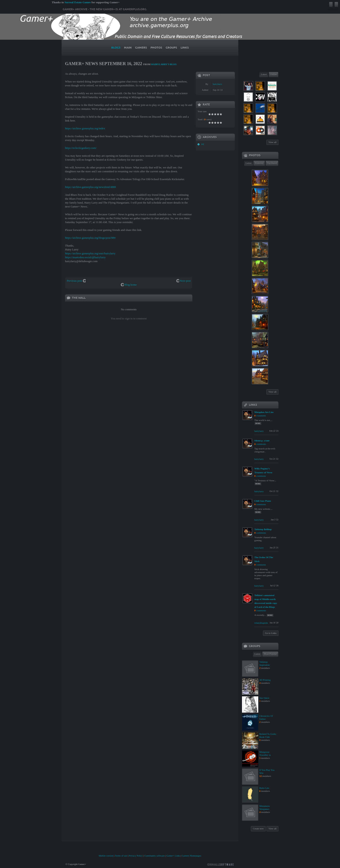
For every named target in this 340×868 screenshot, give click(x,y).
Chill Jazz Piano (263, 501)
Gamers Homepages (192, 856)
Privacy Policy (136, 856)
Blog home (130, 285)
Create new (258, 829)
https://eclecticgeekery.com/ (81, 148)
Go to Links (271, 633)
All (203, 144)
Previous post (74, 281)
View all (272, 142)
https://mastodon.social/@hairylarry (85, 257)
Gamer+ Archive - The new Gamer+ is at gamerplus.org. (105, 9)
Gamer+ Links (173, 856)
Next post (185, 281)
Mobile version (106, 856)
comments (261, 416)
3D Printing (265, 680)
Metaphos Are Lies (264, 412)
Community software (154, 856)
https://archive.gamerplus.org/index (85, 128)
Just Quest (264, 698)
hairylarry (217, 84)
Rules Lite (264, 788)
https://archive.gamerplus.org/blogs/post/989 (90, 238)
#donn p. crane (262, 441)
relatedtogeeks (261, 623)
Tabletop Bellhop (263, 529)
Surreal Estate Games (78, 2)
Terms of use (121, 856)
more (258, 423)
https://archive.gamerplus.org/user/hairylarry (90, 253)
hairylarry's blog (164, 64)
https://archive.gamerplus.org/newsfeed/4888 (90, 187)
